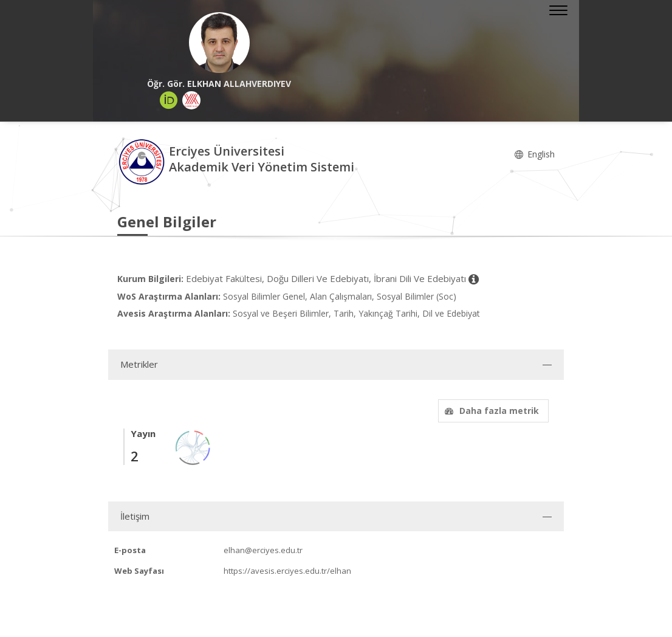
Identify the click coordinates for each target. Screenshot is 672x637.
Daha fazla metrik (490, 411)
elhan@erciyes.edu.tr (263, 550)
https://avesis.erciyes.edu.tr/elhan (287, 571)
